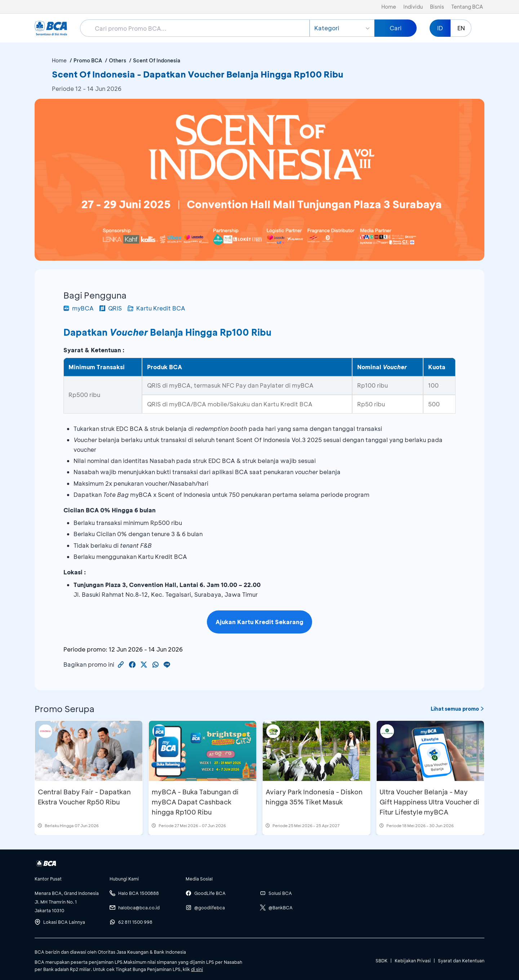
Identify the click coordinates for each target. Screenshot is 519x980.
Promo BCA (88, 60)
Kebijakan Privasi (413, 961)
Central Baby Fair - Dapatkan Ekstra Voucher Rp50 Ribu (84, 797)
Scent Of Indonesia (157, 60)
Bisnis (437, 7)
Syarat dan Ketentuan (461, 961)
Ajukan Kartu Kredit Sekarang (259, 622)
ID (440, 28)
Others (117, 60)
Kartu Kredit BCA (156, 308)
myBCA (79, 308)
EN (461, 28)
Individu (413, 7)
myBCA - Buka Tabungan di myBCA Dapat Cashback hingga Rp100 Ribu (195, 802)
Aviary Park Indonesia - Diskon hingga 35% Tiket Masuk (314, 797)
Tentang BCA (467, 7)
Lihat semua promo (458, 709)
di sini (197, 969)
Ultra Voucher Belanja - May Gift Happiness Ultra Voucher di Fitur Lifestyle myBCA (429, 802)
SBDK (382, 961)
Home (389, 7)
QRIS (111, 308)
